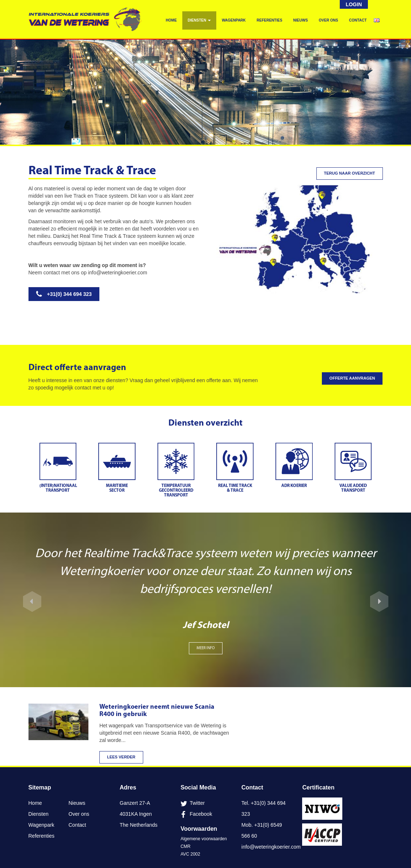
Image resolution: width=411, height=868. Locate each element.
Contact (358, 20)
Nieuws (301, 20)
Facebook (201, 814)
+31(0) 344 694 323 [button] (64, 294)
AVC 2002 (190, 854)
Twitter (197, 803)
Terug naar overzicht (350, 173)
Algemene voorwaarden (204, 839)
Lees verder (121, 757)
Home (171, 20)
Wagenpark (234, 20)
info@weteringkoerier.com (118, 273)
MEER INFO (206, 648)
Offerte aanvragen (352, 378)
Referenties (270, 20)
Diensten (199, 20)
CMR (185, 846)
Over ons (329, 20)
